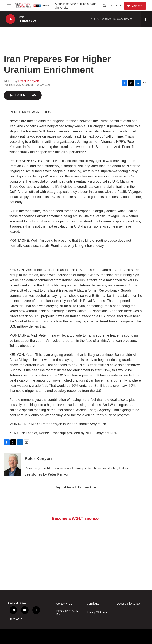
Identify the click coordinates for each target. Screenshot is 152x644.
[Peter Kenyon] (12, 464)
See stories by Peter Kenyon (47, 474)
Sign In (116, 6)
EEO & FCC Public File (67, 613)
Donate (137, 6)
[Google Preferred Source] (76, 559)
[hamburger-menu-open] (9, 6)
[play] (10, 19)
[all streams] (146, 19)
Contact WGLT (65, 604)
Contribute (93, 604)
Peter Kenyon (29, 81)
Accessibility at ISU (129, 604)
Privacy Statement (98, 612)
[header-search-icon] (104, 6)
